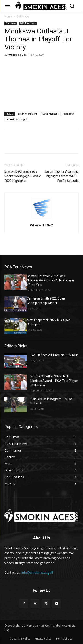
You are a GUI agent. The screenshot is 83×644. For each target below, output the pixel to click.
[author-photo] (42, 219)
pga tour (69, 114)
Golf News (23, 16)
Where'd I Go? (17, 55)
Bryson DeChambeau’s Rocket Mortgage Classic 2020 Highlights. (23, 176)
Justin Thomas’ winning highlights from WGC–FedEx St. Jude (61, 176)
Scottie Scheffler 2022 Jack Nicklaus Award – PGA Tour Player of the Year (51, 280)
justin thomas (50, 114)
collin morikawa (28, 114)
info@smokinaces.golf (37, 572)
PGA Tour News (28, 23)
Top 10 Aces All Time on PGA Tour (54, 355)
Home (8, 16)
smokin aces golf (17, 119)
